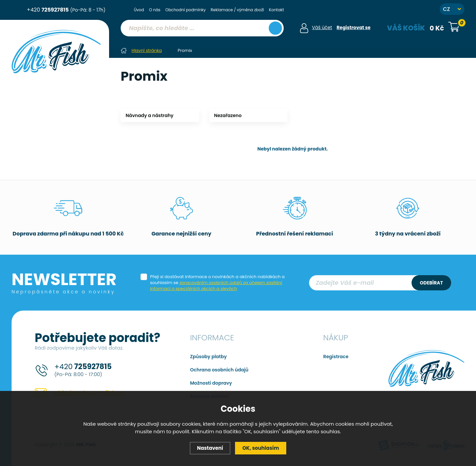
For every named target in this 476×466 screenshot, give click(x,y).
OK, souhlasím (261, 448)
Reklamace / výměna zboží (237, 10)
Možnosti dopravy (211, 383)
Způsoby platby (208, 356)
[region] (202, 41)
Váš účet (322, 27)
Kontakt (277, 10)
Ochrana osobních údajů (219, 369)
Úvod (139, 10)
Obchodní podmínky (185, 10)
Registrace (336, 356)
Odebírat (431, 282)
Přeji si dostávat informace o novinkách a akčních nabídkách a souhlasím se (217, 282)
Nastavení (210, 448)
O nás (155, 10)
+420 (66, 10)
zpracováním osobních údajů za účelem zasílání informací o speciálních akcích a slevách (216, 285)
